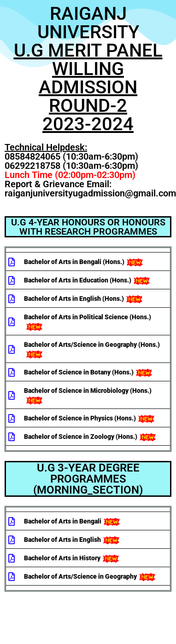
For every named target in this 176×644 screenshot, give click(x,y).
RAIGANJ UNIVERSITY (88, 69)
